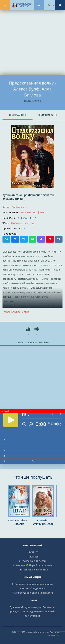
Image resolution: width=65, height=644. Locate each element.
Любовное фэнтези (41, 195)
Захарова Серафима (32, 212)
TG (6, 239)
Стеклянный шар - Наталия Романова (19, 522)
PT (50, 239)
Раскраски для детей (34, 561)
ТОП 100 (34, 552)
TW (24, 239)
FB (15, 239)
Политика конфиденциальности (34, 584)
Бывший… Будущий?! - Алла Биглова (43, 522)
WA (33, 239)
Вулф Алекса (19, 207)
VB (41, 239)
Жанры (34, 556)
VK (59, 239)
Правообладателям (34, 588)
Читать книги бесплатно (34, 569)
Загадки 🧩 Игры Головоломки (34, 565)
